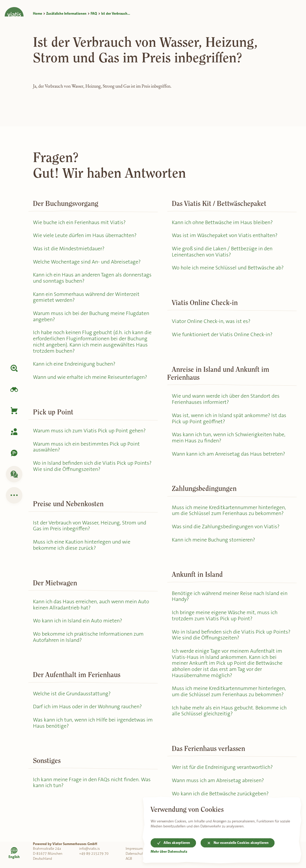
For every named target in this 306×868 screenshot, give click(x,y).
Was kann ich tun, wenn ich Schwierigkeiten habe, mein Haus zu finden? (229, 438)
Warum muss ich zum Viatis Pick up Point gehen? (89, 431)
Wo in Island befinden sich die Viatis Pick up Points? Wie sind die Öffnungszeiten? (92, 466)
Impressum (134, 849)
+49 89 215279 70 (94, 854)
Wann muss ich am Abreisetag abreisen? (218, 780)
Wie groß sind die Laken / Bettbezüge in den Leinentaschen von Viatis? (222, 252)
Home (38, 14)
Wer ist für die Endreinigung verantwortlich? (222, 767)
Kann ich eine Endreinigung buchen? (74, 364)
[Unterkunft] (14, 368)
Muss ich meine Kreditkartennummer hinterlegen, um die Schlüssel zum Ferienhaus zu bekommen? (229, 510)
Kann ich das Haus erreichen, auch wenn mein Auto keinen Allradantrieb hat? (91, 605)
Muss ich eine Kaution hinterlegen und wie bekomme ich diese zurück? (82, 545)
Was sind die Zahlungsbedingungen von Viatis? (226, 527)
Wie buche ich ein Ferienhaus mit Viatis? (79, 222)
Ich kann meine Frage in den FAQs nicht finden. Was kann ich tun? (92, 783)
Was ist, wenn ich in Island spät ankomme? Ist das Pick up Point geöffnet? (229, 418)
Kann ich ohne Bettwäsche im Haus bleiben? (222, 222)
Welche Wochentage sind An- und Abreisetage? (87, 262)
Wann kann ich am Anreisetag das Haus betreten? (228, 454)
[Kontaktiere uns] (14, 453)
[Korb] (14, 411)
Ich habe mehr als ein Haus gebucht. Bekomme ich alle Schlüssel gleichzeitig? (229, 711)
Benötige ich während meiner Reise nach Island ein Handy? (230, 596)
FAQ (94, 14)
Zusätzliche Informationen (66, 14)
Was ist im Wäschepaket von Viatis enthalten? (225, 235)
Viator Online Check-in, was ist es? (211, 321)
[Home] (14, 8)
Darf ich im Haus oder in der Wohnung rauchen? (87, 707)
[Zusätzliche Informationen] (14, 495)
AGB (129, 859)
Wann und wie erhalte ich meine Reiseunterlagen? (90, 377)
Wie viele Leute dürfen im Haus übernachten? (85, 235)
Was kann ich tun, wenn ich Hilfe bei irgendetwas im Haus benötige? (93, 723)
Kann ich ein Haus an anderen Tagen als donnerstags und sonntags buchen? (92, 278)
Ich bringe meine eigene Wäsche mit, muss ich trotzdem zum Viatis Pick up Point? (225, 615)
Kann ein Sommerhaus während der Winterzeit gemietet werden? (86, 297)
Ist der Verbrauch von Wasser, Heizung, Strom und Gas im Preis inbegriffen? (90, 526)
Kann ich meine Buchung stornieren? (213, 540)
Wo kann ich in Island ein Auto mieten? (78, 621)
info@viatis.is (89, 849)
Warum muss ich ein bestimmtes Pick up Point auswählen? (86, 447)
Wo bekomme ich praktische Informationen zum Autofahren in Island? (88, 637)
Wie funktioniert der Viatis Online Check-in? (222, 334)
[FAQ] (14, 474)
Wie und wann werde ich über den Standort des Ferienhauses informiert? (226, 399)
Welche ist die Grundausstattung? (72, 694)
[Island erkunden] (14, 389)
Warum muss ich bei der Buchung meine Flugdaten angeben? (91, 316)
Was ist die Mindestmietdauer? (69, 249)
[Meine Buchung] (14, 432)
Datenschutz (135, 854)
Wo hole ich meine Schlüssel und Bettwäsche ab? (228, 268)
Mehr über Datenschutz (169, 852)
